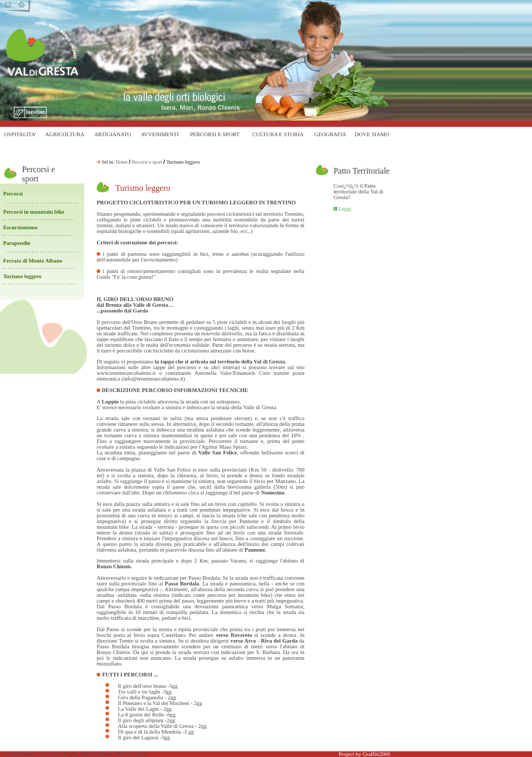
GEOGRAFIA (330, 134)
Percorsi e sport (147, 162)
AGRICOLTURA (65, 134)
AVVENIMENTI (160, 134)
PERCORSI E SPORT (215, 134)
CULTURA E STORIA (278, 134)
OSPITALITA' (20, 134)
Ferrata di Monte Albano (34, 261)
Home (122, 162)
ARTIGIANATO (112, 134)
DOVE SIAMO (372, 134)
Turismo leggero (22, 276)
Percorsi (13, 194)
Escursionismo (20, 227)
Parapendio (17, 243)
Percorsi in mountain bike (34, 212)
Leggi (345, 209)
